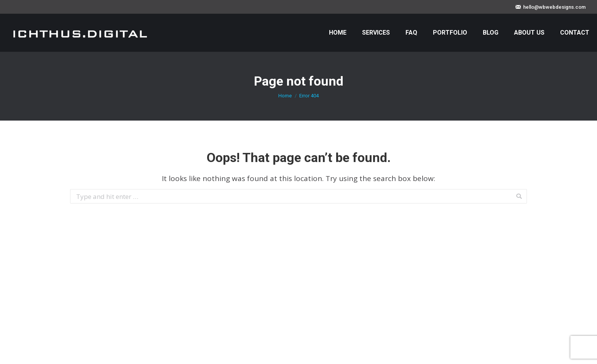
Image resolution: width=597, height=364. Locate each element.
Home (285, 96)
